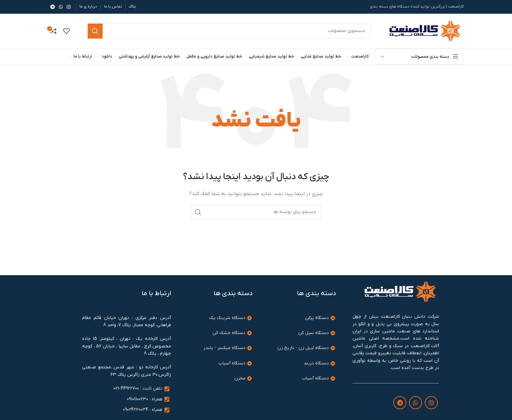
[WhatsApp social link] (61, 7)
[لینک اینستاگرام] (69, 7)
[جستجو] (256, 212)
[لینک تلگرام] (53, 7)
